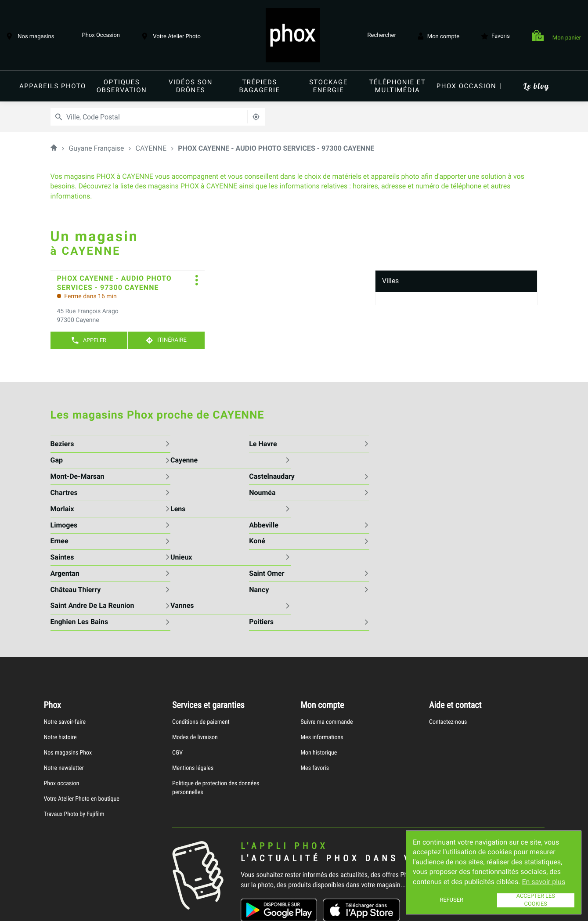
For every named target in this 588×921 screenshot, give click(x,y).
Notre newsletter (64, 703)
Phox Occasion (98, 36)
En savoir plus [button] (543, 882)
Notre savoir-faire (65, 657)
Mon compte (439, 36)
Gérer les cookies (226, 909)
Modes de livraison (195, 672)
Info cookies (66, 909)
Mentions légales (193, 703)
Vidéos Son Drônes (191, 86)
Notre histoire (60, 672)
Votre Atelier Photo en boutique (82, 734)
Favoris (496, 36)
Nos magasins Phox (68, 688)
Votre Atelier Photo (171, 36)
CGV (177, 688)
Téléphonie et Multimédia (398, 86)
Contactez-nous (448, 657)
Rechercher (380, 36)
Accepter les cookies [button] (536, 900)
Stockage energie (328, 86)
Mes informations (322, 672)
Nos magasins (30, 36)
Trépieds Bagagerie (259, 86)
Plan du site (270, 909)
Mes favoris (315, 703)
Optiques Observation (122, 86)
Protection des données (168, 909)
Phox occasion (467, 86)
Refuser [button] (452, 900)
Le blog (536, 86)
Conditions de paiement (201, 657)
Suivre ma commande (327, 657)
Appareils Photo (53, 86)
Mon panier (557, 36)
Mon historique (319, 688)
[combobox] (129, 117)
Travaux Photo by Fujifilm (74, 749)
